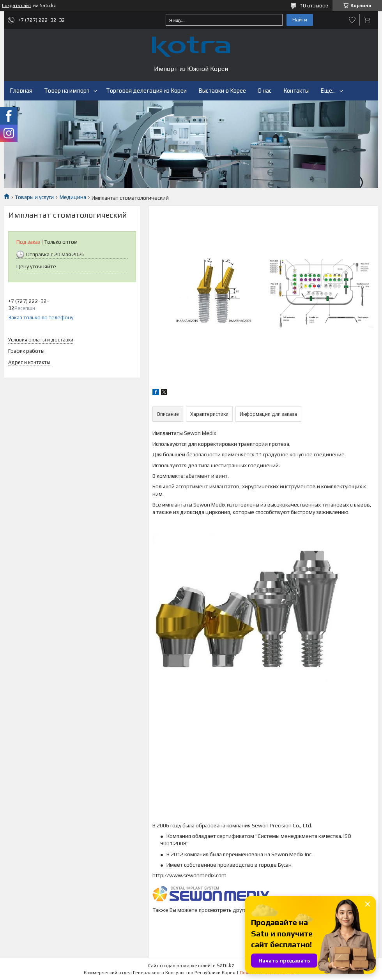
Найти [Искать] (300, 20)
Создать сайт (17, 5)
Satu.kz (225, 965)
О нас (265, 91)
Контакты (296, 91)
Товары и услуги (34, 197)
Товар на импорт (67, 91)
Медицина (73, 197)
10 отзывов (314, 5)
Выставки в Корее (222, 91)
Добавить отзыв (352, 20)
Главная (21, 91)
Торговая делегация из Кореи (146, 91)
